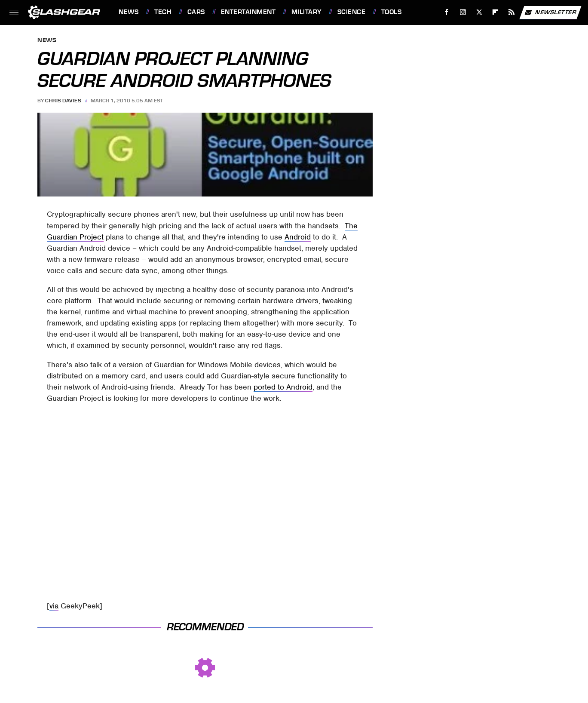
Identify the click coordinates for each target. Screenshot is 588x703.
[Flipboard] (495, 12)
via (54, 606)
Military (306, 12)
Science (352, 12)
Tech (163, 12)
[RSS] (512, 12)
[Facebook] (447, 12)
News (129, 12)
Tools (392, 12)
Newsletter (550, 12)
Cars (196, 12)
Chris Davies (63, 101)
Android (298, 237)
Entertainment (248, 12)
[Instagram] (463, 12)
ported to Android (283, 387)
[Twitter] (479, 12)
